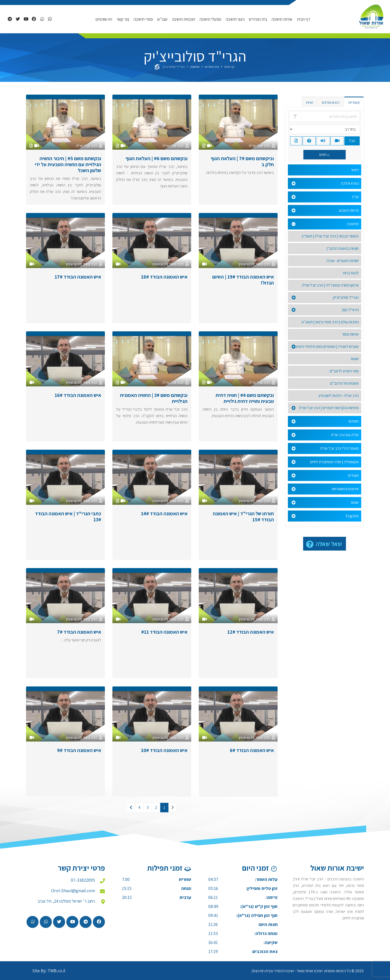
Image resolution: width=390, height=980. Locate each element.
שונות (355, 359)
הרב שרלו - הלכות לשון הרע (339, 396)
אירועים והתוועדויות (345, 489)
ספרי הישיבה (143, 19)
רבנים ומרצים (331, 102)
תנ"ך (355, 197)
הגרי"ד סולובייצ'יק (346, 297)
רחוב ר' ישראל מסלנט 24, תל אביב (66, 901)
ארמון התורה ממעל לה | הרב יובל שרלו (330, 285)
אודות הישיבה (282, 19)
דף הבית (304, 19)
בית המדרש (258, 19)
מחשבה (195, 67)
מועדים (353, 475)
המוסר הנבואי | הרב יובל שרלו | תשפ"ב (330, 236)
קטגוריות (354, 102)
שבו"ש (162, 19)
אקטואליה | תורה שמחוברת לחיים (334, 462)
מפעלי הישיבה (210, 19)
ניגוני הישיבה (235, 19)
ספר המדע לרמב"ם (344, 371)
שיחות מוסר (350, 334)
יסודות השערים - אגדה (343, 261)
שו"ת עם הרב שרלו (345, 435)
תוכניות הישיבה (183, 19)
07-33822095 (83, 880)
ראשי (355, 170)
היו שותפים (104, 19)
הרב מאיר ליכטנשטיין (254, 264)
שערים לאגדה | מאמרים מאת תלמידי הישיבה (326, 346)
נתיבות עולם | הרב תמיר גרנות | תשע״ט (330, 322)
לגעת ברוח (351, 273)
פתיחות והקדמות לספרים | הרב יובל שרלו (329, 408)
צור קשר (123, 19)
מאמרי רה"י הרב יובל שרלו (340, 448)
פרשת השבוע (349, 210)
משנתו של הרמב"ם (344, 383)
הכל (352, 141)
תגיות (310, 102)
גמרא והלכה (350, 183)
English (352, 516)
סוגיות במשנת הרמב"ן (343, 248)
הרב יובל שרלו (259, 146)
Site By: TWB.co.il (49, 971)
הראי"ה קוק (350, 310)
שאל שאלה (329, 544)
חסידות (354, 421)
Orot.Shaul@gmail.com (73, 891)
